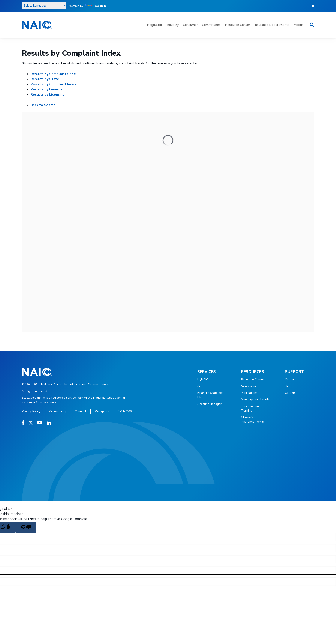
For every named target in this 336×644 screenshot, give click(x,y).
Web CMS (125, 411)
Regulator (155, 25)
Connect (80, 411)
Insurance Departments (272, 25)
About (299, 25)
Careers (290, 393)
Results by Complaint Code (53, 74)
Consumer (190, 25)
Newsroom (248, 386)
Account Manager (209, 404)
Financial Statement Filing (211, 395)
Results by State (45, 79)
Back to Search (43, 105)
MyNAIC (203, 380)
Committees (211, 25)
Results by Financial (47, 89)
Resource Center (238, 25)
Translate (96, 6)
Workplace (102, 411)
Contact (290, 380)
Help (288, 386)
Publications (249, 393)
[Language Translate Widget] (44, 5)
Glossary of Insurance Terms (252, 419)
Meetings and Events (255, 399)
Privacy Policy (31, 411)
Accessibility (58, 411)
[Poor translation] (26, 527)
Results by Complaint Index (53, 84)
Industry (173, 25)
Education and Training (251, 408)
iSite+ (201, 386)
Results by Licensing (48, 94)
